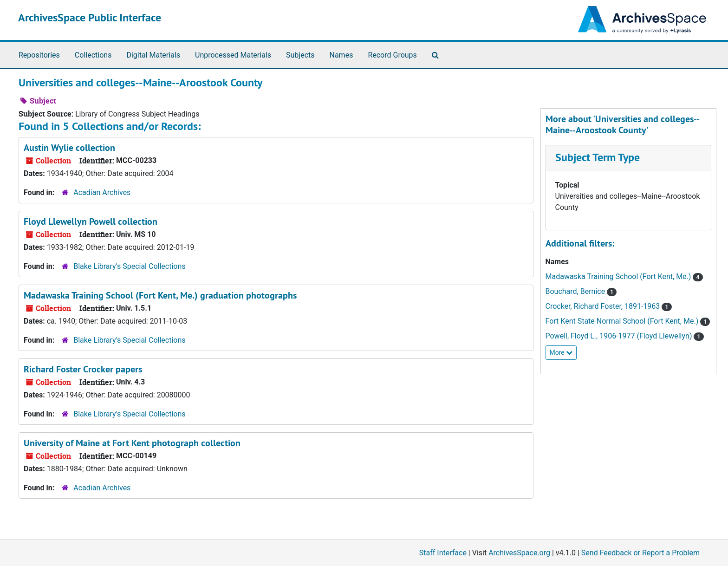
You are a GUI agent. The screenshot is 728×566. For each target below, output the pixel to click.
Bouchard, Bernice (576, 291)
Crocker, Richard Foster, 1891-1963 (604, 306)
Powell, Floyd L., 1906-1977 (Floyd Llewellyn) (620, 336)
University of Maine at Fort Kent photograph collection (132, 443)
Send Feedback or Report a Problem (640, 553)
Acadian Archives (102, 192)
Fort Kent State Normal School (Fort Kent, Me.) (623, 321)
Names (341, 55)
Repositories (39, 55)
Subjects (300, 55)
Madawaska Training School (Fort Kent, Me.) (619, 276)
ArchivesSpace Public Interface (90, 17)
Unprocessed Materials (233, 55)
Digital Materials (153, 55)
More (561, 352)
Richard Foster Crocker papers (83, 369)
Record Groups (392, 55)
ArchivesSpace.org (519, 553)
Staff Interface (443, 553)
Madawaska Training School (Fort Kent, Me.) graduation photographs (160, 295)
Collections (93, 55)
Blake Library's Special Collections (129, 266)
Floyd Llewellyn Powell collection (91, 221)
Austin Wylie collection (69, 148)
